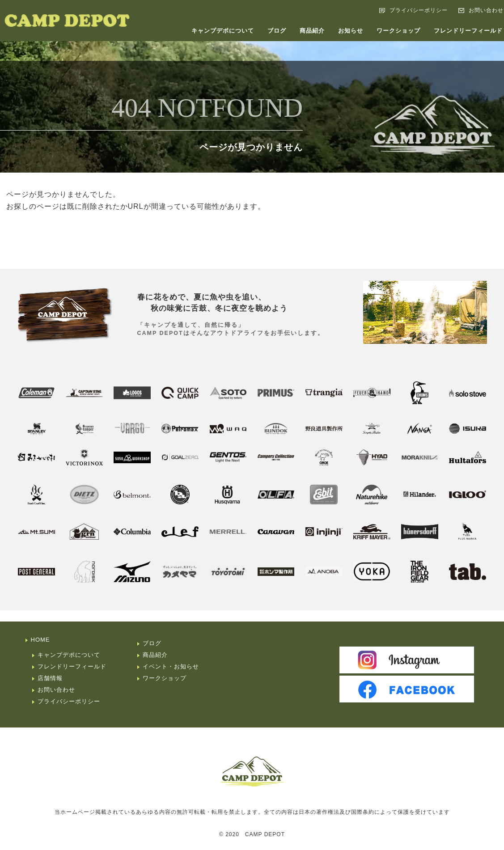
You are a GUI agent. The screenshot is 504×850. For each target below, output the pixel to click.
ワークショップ (398, 31)
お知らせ (351, 31)
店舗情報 (50, 678)
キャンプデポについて (223, 31)
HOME (40, 640)
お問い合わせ (56, 690)
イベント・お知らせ (171, 666)
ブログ (277, 31)
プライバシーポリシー (419, 10)
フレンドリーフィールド (72, 666)
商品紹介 (312, 31)
